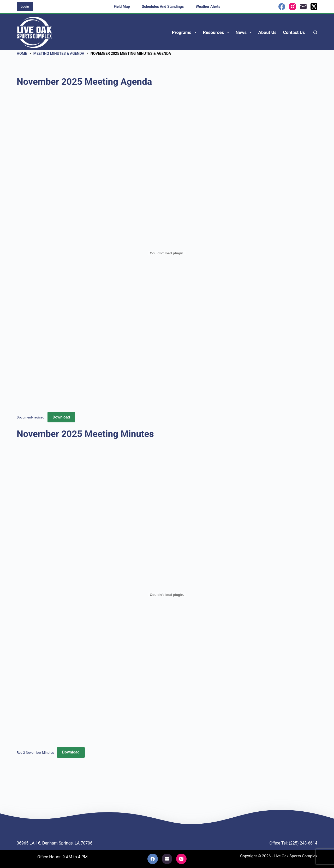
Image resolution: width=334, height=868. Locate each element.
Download (61, 417)
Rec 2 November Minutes (35, 752)
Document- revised (31, 417)
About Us (267, 32)
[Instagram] (293, 7)
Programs (185, 32)
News (245, 32)
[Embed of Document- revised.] (167, 253)
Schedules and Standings (163, 7)
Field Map (122, 7)
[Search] (315, 32)
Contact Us (294, 32)
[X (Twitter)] (314, 7)
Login (25, 6)
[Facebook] (282, 7)
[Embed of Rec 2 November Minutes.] (167, 595)
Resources (217, 32)
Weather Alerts (208, 7)
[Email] (303, 7)
